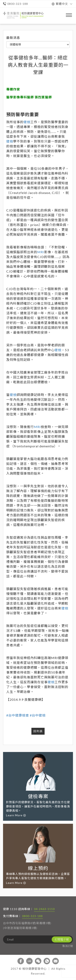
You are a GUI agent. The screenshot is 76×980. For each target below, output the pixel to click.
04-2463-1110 (44, 909)
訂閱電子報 (62, 939)
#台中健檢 (38, 715)
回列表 (38, 731)
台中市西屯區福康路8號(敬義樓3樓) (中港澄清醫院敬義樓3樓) (27, 925)
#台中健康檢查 (18, 715)
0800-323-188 (32, 916)
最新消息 (13, 38)
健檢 (27, 122)
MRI (41, 252)
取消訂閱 (68, 946)
